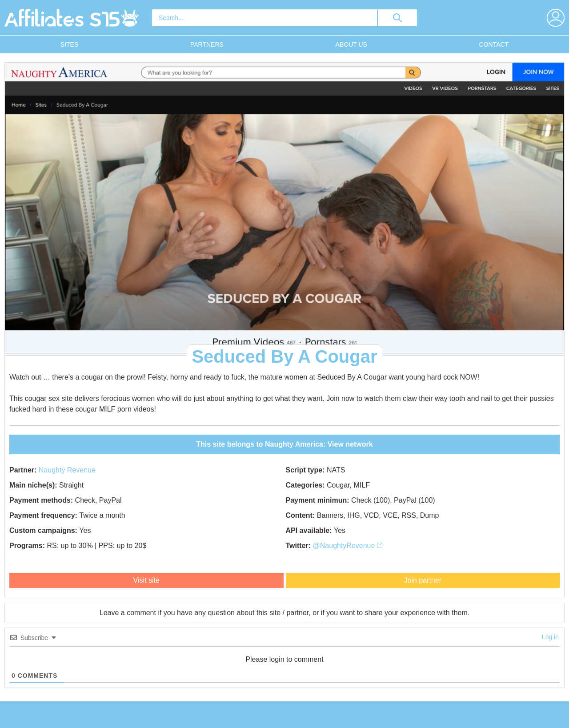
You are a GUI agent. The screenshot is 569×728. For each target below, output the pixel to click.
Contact (494, 44)
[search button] (397, 18)
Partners (207, 44)
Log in (550, 637)
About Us (351, 44)
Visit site (146, 580)
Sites (69, 44)
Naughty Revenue (67, 470)
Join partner (423, 580)
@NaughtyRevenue (348, 546)
